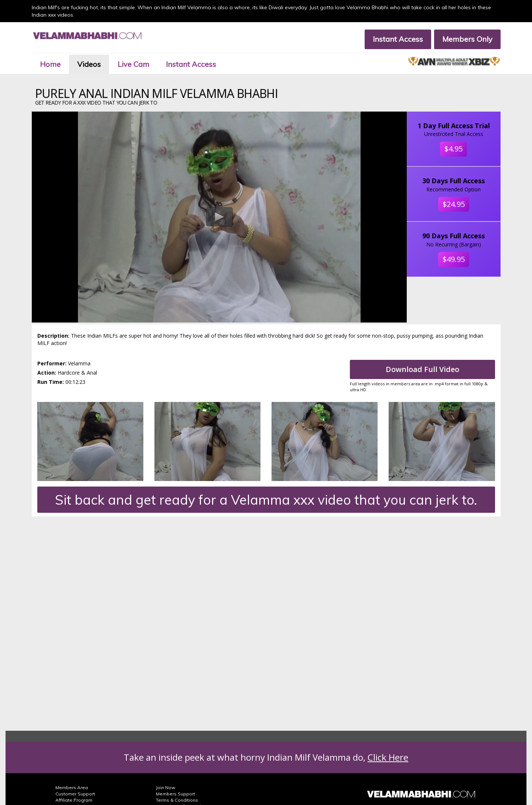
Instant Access (398, 39)
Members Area (72, 787)
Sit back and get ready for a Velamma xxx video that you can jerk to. (266, 500)
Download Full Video (422, 369)
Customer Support (75, 794)
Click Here (388, 757)
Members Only (467, 39)
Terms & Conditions (177, 800)
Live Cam (133, 64)
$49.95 (454, 259)
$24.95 (454, 204)
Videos (89, 64)
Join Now (166, 787)
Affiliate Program (74, 800)
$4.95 (453, 149)
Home (50, 64)
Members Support (175, 794)
